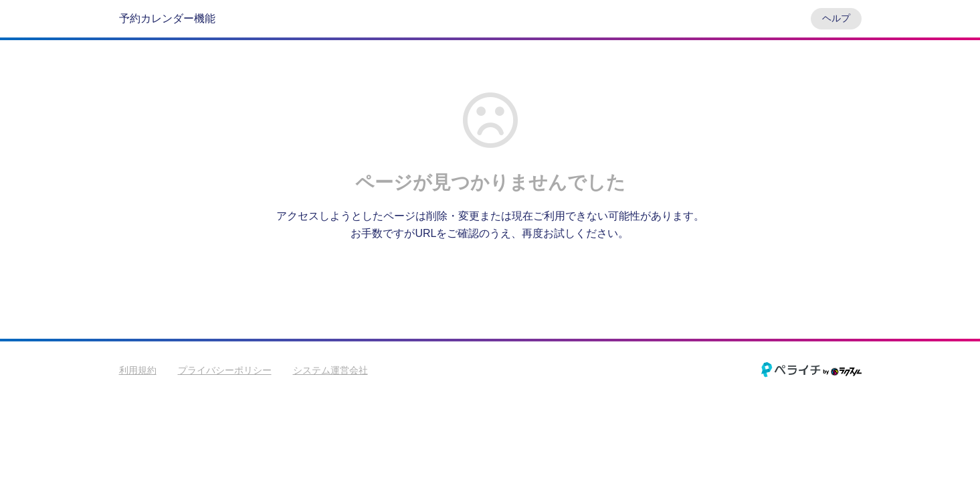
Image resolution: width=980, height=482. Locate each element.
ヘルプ (836, 18)
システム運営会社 (330, 370)
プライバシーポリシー (225, 370)
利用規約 (138, 370)
